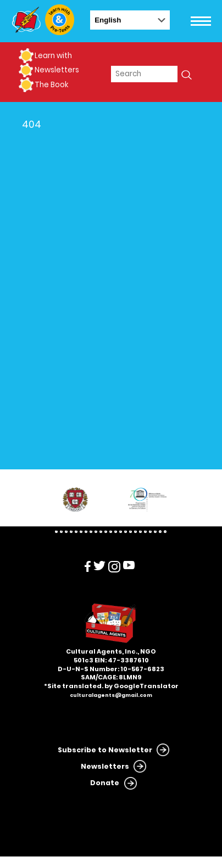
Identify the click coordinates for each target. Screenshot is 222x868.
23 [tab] (165, 532)
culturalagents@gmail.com (111, 695)
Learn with (53, 56)
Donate (105, 783)
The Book (51, 85)
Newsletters (57, 70)
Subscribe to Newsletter (105, 750)
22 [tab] (160, 532)
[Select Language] (130, 20)
